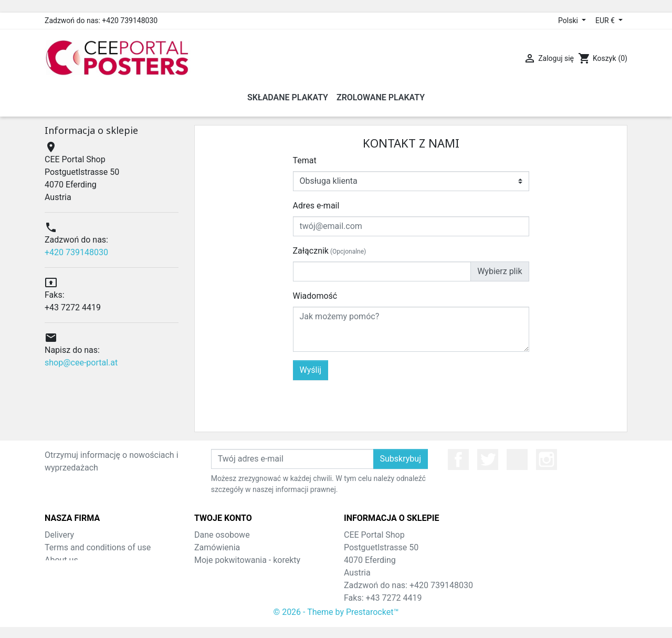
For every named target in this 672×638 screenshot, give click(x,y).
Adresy (207, 585)
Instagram (547, 459)
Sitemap (60, 573)
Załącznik (330, 251)
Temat (305, 160)
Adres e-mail (316, 206)
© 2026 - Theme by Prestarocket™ (336, 623)
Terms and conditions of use (98, 547)
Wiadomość (315, 296)
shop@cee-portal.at (81, 363)
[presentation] (449, 401)
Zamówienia (217, 547)
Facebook (458, 459)
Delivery (59, 535)
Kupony (208, 598)
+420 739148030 (76, 252)
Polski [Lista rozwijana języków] (569, 20)
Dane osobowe (222, 535)
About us (61, 560)
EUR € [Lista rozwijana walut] (606, 20)
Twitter (488, 459)
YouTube (517, 459)
